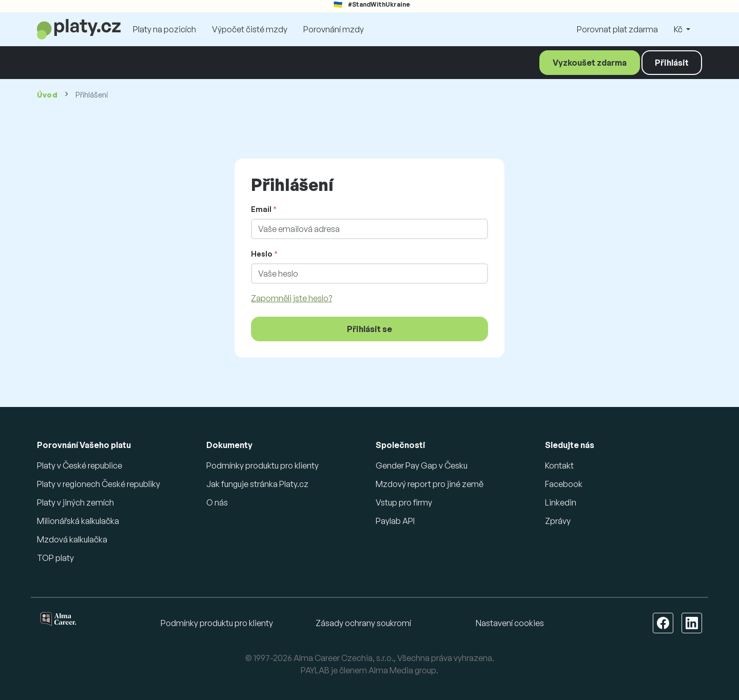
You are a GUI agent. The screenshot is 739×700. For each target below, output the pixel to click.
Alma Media (391, 670)
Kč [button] (679, 29)
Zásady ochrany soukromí (363, 623)
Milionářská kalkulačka (78, 521)
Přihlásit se (369, 329)
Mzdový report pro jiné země (430, 484)
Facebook (564, 484)
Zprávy (558, 521)
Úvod (47, 95)
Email (261, 209)
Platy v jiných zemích (75, 502)
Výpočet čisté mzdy (250, 29)
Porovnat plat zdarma (617, 29)
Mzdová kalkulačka (72, 539)
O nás (217, 502)
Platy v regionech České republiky (99, 484)
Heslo (262, 254)
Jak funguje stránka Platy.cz (257, 484)
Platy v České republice (80, 465)
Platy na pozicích (164, 29)
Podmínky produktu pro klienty (262, 465)
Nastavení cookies (510, 623)
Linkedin (561, 502)
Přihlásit (672, 63)
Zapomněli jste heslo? (291, 298)
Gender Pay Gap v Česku (422, 465)
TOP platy (55, 558)
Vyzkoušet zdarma (590, 63)
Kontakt (559, 465)
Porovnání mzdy (334, 29)
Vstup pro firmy (404, 502)
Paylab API (395, 521)
